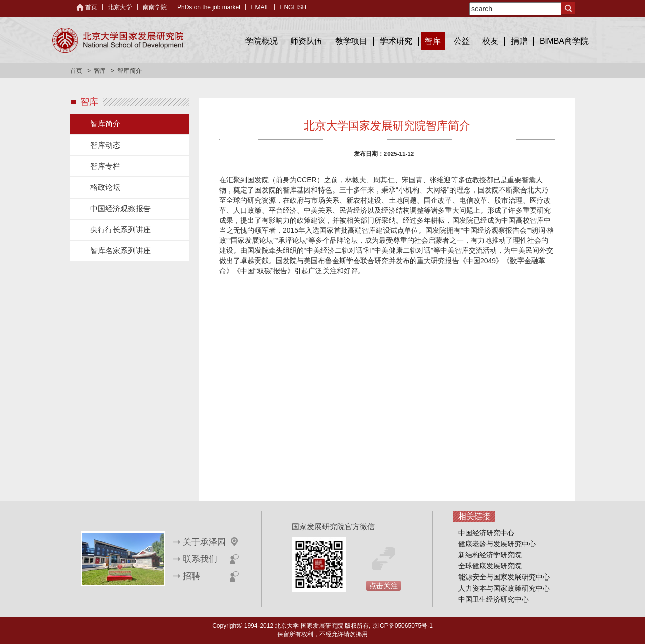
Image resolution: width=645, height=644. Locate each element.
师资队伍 (306, 41)
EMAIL (260, 7)
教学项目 (351, 41)
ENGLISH (293, 7)
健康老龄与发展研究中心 (497, 544)
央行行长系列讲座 (120, 230)
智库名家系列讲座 (120, 251)
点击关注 (383, 586)
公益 (462, 41)
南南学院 (155, 7)
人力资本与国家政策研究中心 (504, 588)
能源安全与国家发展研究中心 (504, 577)
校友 (490, 41)
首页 (91, 7)
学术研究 (396, 41)
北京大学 (120, 7)
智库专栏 (105, 166)
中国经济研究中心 (486, 533)
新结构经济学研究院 (490, 555)
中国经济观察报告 (120, 208)
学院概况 (262, 41)
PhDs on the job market (209, 7)
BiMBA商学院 (564, 41)
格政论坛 (105, 187)
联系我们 (200, 559)
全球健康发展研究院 (490, 566)
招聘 (191, 576)
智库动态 (105, 145)
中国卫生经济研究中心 (493, 599)
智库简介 (105, 124)
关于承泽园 (204, 542)
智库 (433, 41)
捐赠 (519, 41)
